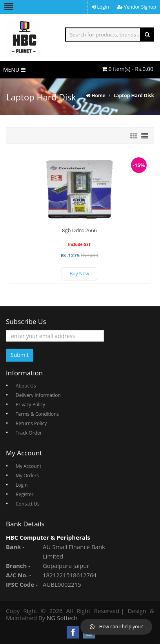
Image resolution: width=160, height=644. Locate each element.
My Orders (27, 476)
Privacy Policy (30, 405)
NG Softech (62, 618)
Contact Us (28, 504)
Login (100, 7)
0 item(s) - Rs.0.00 (128, 69)
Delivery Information (38, 395)
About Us (26, 386)
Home (96, 96)
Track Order (29, 433)
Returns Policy (31, 423)
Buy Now (80, 274)
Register (25, 494)
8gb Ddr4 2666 (79, 230)
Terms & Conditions (37, 414)
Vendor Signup (137, 7)
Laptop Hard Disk (134, 96)
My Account (28, 466)
